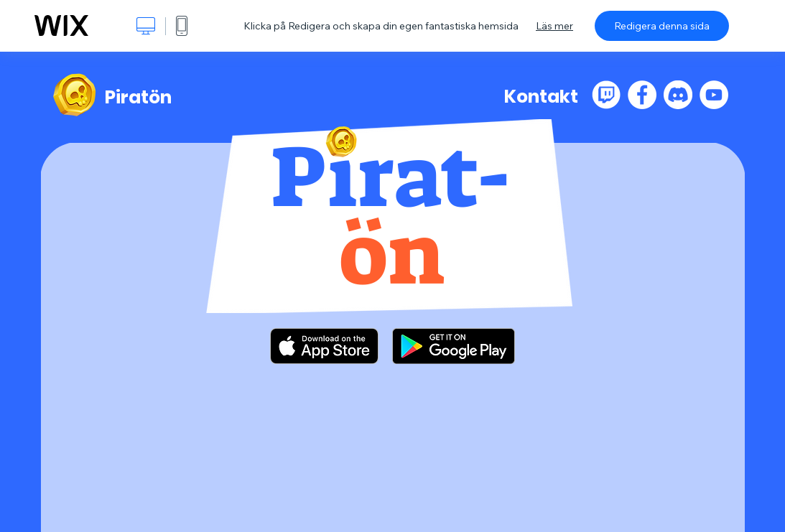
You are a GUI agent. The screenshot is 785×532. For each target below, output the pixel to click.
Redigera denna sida (662, 26)
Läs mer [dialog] (554, 26)
